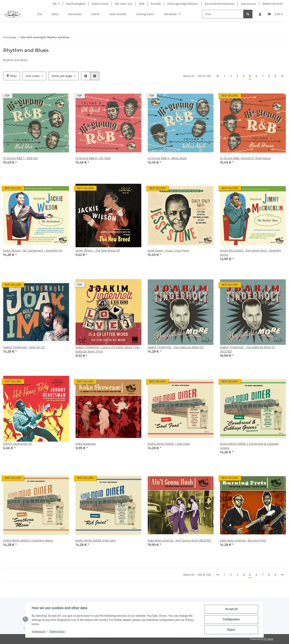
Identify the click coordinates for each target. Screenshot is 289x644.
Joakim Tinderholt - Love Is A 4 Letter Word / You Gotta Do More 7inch (108, 349)
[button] (260, 14)
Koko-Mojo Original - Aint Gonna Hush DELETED (179, 540)
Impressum (39, 632)
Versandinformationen (220, 4)
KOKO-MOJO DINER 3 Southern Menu (28, 540)
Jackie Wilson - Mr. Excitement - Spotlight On (33, 250)
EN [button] (55, 4)
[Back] (218, 76)
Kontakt (156, 4)
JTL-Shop (268, 639)
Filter (12, 76)
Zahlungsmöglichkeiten (183, 4)
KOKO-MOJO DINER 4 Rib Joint (96, 540)
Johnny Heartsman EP (17, 444)
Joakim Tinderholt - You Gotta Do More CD (176, 347)
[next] (282, 76)
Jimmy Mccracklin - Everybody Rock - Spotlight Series (251, 253)
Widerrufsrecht (273, 4)
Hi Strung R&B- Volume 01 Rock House (245, 158)
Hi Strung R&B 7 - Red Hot (20, 158)
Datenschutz (57, 632)
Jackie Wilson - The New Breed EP (98, 250)
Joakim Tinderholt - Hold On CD (24, 347)
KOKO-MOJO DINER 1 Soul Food (169, 444)
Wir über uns (124, 4)
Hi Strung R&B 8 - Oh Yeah (93, 158)
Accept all (231, 609)
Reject (231, 630)
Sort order (33, 76)
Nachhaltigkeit (76, 4)
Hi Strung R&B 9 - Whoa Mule (167, 158)
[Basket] (275, 14)
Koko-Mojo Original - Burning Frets (243, 540)
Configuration (231, 620)
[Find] (223, 14)
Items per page (62, 76)
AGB (142, 4)
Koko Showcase (86, 444)
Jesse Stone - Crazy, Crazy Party (168, 250)
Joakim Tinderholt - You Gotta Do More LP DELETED (247, 349)
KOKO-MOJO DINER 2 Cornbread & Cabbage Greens (249, 446)
